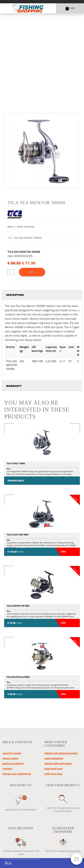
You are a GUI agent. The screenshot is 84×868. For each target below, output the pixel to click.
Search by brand (12, 753)
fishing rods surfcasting (58, 763)
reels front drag (54, 774)
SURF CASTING (26, 227)
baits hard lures (54, 769)
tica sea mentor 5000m (28, 238)
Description (15, 295)
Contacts (7, 769)
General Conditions (13, 763)
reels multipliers (54, 758)
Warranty (14, 386)
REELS (11, 227)
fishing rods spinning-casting (61, 753)
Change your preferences (17, 774)
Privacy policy (10, 758)
